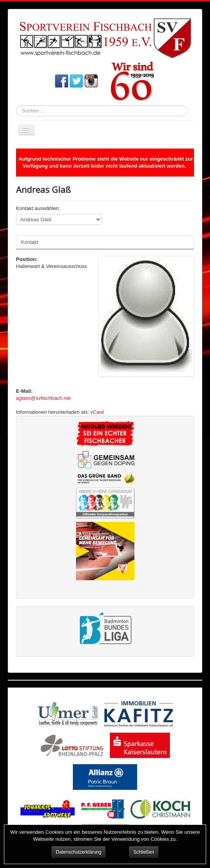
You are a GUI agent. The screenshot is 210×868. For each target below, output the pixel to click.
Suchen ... (16, 106)
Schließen (144, 852)
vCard (97, 412)
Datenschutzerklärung (79, 852)
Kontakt (30, 242)
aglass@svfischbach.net (43, 398)
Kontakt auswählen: (38, 208)
